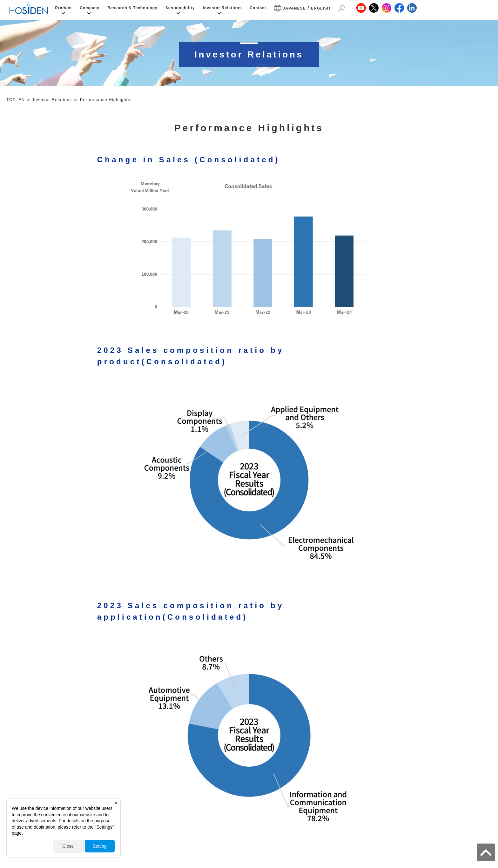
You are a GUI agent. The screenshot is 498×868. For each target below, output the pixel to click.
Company (90, 8)
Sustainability (180, 8)
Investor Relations (222, 8)
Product (64, 8)
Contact (258, 8)
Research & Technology (132, 8)
